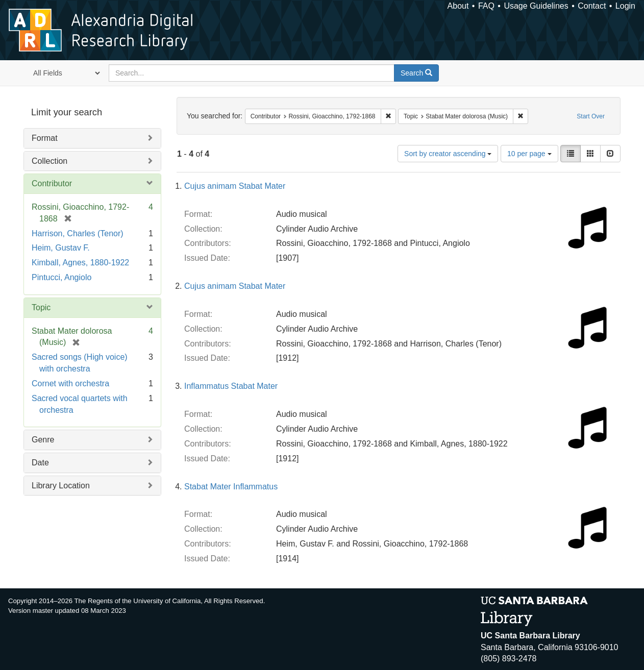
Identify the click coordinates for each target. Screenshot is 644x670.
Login (625, 6)
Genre (43, 440)
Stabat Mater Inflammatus (231, 487)
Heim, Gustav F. (61, 248)
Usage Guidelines (536, 6)
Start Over (591, 116)
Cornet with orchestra (70, 383)
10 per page (529, 154)
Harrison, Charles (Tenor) (78, 233)
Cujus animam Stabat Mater (235, 186)
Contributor (52, 183)
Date (40, 463)
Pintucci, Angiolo (61, 277)
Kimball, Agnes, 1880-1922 (80, 263)
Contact (592, 6)
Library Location (61, 486)
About (458, 6)
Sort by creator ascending (448, 154)
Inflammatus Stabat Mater (231, 386)
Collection (49, 161)
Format (45, 138)
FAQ (486, 6)
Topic (41, 307)
